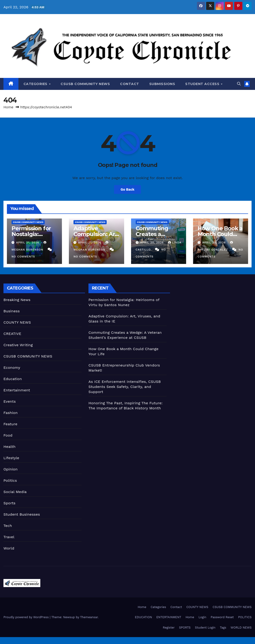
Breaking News (17, 300)
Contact (130, 84)
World (9, 548)
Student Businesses (22, 514)
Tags (223, 628)
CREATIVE (12, 334)
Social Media (15, 492)
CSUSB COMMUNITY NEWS (85, 84)
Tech (8, 526)
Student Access (203, 84)
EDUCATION (144, 617)
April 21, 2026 (28, 242)
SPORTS (185, 628)
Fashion (11, 413)
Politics (10, 480)
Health (9, 447)
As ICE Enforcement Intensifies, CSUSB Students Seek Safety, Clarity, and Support (125, 387)
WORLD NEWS (241, 628)
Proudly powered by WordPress (27, 617)
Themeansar (89, 617)
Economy (12, 368)
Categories (36, 84)
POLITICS (245, 617)
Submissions (162, 84)
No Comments (23, 257)
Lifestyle (11, 458)
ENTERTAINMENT (169, 617)
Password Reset (222, 617)
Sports (9, 503)
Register (169, 628)
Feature (10, 424)
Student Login (205, 628)
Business (12, 311)
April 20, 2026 (152, 242)
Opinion (10, 469)
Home (8, 107)
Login (202, 617)
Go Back (128, 189)
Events (10, 401)
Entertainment (17, 390)
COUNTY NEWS (17, 322)
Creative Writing (18, 345)
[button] (239, 84)
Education (13, 379)
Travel (9, 537)
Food (8, 435)
